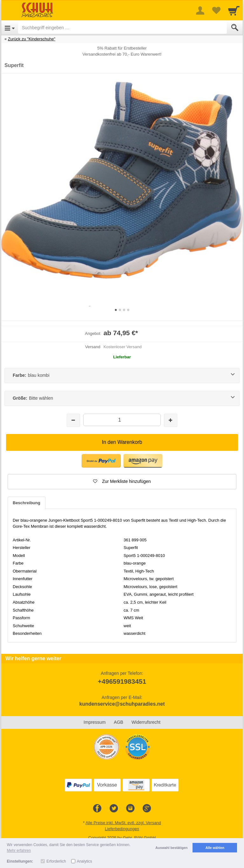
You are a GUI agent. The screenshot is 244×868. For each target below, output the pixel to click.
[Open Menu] (10, 28)
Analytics (85, 861)
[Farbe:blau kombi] (122, 376)
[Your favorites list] (216, 10)
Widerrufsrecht (146, 722)
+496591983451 (122, 681)
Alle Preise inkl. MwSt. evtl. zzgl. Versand (123, 823)
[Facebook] (97, 809)
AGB (119, 722)
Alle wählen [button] (215, 848)
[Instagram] (130, 809)
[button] (122, 482)
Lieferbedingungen (122, 829)
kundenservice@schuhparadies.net (122, 704)
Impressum (95, 722)
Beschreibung (27, 503)
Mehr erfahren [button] (19, 851)
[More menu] (200, 10)
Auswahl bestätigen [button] (171, 848)
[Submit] (235, 28)
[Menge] (122, 420)
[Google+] (147, 809)
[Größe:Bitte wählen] (122, 398)
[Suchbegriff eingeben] (122, 28)
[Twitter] (114, 809)
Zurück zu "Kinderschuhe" (32, 39)
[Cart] (234, 10)
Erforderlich (56, 861)
